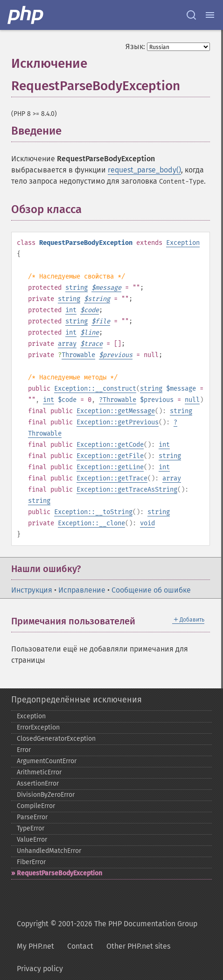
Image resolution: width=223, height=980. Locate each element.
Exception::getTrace (112, 478)
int (71, 310)
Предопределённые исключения (77, 700)
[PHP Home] (26, 15)
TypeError (31, 828)
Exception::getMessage (116, 411)
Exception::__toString (93, 512)
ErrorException (38, 727)
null (192, 400)
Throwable (78, 355)
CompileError (36, 806)
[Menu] (210, 15)
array (67, 344)
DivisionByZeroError (46, 795)
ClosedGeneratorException (56, 739)
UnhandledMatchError (49, 851)
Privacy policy (40, 969)
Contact (80, 946)
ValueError (32, 840)
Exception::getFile (110, 456)
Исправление (82, 590)
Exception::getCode (110, 445)
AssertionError (38, 783)
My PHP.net (35, 946)
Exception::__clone (91, 523)
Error (24, 750)
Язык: (135, 46)
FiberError (31, 862)
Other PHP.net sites (138, 946)
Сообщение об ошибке (151, 590)
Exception (183, 243)
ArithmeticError (39, 772)
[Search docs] (191, 15)
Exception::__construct (95, 389)
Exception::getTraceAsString (127, 490)
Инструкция (32, 590)
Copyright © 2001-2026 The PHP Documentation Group (107, 924)
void (147, 523)
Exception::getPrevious (118, 422)
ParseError (32, 817)
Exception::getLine (110, 467)
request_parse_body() (144, 170)
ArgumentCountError (47, 761)
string (77, 288)
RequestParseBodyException (59, 873)
